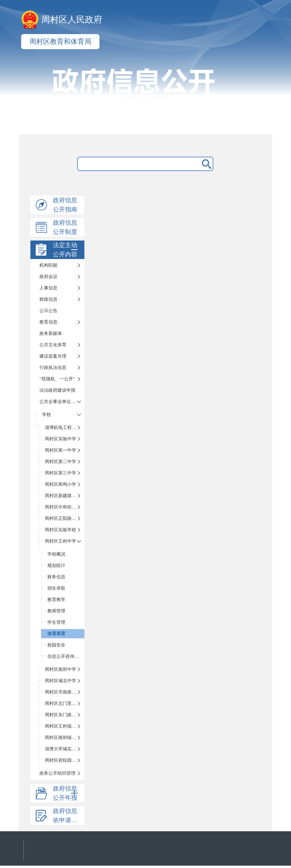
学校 (47, 415)
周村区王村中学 (60, 541)
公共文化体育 (53, 345)
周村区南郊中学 (60, 669)
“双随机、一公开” (57, 379)
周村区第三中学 (60, 473)
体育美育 (56, 634)
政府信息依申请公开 (68, 816)
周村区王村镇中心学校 (65, 726)
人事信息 (48, 288)
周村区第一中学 (60, 450)
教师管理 (56, 611)
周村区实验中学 (60, 439)
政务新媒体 (51, 333)
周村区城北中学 (60, 681)
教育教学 (56, 600)
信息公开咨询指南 (65, 656)
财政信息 (48, 299)
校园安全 (56, 645)
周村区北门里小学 (63, 703)
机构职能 (48, 265)
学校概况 (56, 554)
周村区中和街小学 (63, 507)
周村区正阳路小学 (63, 518)
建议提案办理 (53, 356)
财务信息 (56, 577)
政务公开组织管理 (57, 773)
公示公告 (48, 311)
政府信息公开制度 (65, 227)
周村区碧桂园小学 (63, 760)
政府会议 (48, 277)
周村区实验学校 (60, 530)
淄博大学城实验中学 (65, 749)
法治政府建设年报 (57, 390)
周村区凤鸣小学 (60, 484)
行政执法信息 (53, 368)
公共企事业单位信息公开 (62, 402)
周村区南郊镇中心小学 (65, 738)
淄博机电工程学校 (63, 428)
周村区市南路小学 (63, 692)
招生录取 (56, 588)
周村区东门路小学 (63, 715)
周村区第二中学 (60, 462)
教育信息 (48, 322)
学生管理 (56, 622)
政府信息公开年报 (66, 793)
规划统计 (56, 565)
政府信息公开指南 (65, 205)
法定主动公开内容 (66, 250)
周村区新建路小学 (63, 496)
